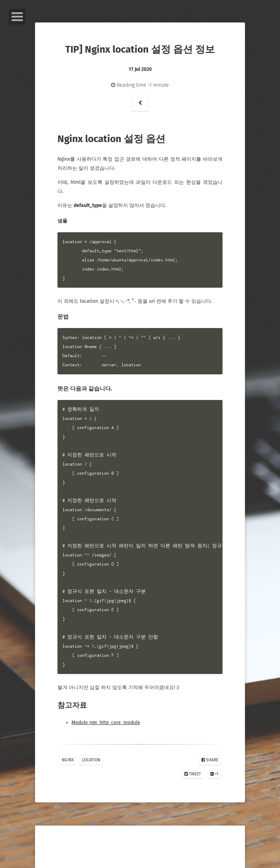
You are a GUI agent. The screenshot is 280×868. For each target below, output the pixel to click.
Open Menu (17, 17)
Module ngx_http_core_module (106, 723)
